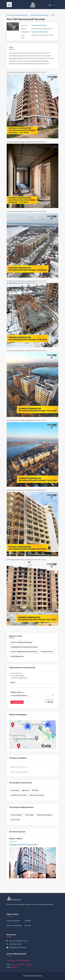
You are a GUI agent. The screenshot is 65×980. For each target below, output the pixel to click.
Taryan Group (15, 819)
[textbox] (33, 767)
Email (13, 682)
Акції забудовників (17, 656)
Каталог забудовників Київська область (24, 651)
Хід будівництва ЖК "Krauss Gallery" (24, 845)
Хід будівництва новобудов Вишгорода (24, 647)
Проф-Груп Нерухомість (40, 32)
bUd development (16, 815)
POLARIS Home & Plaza (19, 795)
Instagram (28, 964)
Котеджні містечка (47, 651)
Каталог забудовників (14, 925)
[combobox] (33, 767)
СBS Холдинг (30, 815)
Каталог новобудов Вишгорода (21, 642)
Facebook (14, 964)
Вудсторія (25, 790)
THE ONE (35, 790)
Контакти (28, 925)
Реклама (28, 921)
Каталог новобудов (13, 921)
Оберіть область (17, 692)
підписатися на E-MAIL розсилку (18, 960)
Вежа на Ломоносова (37, 795)
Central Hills (15, 790)
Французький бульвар (39, 25)
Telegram (21, 964)
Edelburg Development (45, 815)
